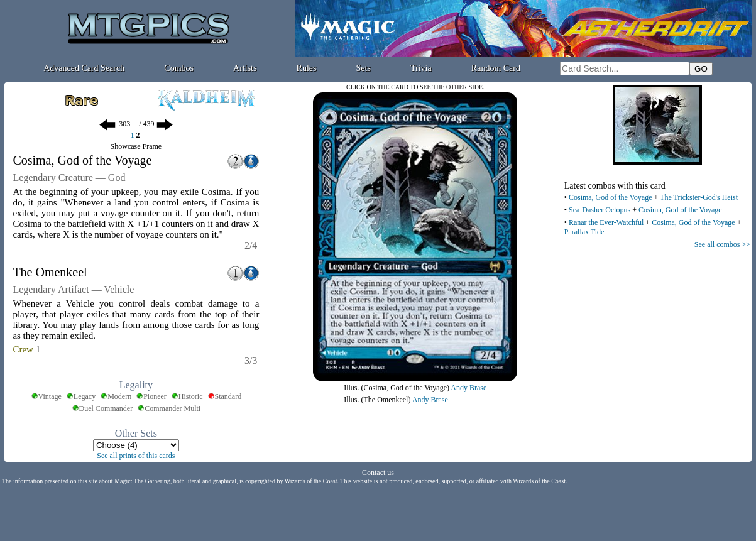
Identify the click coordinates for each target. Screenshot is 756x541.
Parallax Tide (584, 232)
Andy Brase (468, 388)
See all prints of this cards (136, 456)
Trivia (421, 68)
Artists (245, 68)
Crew (23, 349)
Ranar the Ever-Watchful (606, 222)
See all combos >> (722, 244)
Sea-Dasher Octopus (600, 210)
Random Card (496, 68)
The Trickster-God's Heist (699, 197)
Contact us (378, 473)
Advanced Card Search (84, 68)
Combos (179, 68)
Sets (364, 68)
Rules (307, 68)
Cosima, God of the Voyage (611, 197)
